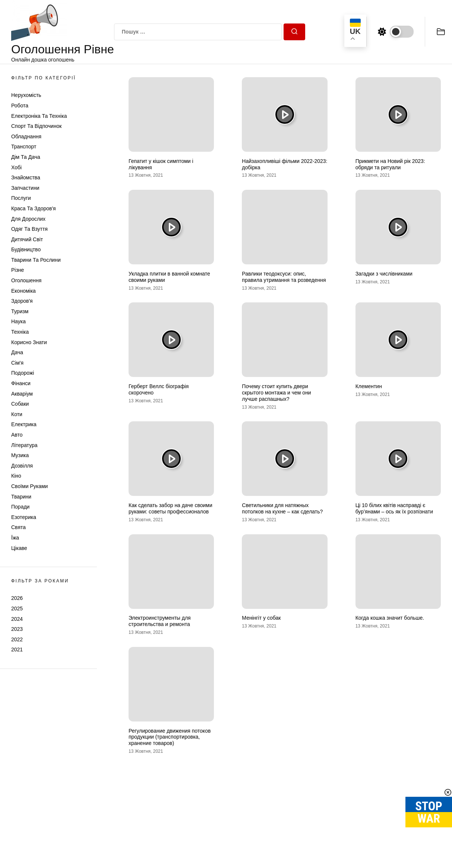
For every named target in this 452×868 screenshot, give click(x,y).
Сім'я (17, 363)
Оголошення (26, 280)
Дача (17, 352)
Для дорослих (28, 219)
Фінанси (21, 383)
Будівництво (26, 249)
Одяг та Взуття (29, 229)
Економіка (23, 291)
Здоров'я (22, 301)
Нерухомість (26, 95)
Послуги (21, 198)
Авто (17, 435)
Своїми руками (29, 486)
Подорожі (23, 373)
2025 (17, 608)
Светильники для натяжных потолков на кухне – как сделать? (282, 508)
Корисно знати (29, 342)
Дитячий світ (27, 239)
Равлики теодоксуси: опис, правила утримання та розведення (284, 277)
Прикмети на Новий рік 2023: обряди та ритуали (390, 164)
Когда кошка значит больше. (390, 618)
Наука (18, 321)
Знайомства (26, 177)
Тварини (21, 497)
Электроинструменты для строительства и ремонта (160, 621)
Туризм (20, 311)
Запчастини (25, 188)
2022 (17, 639)
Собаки (20, 404)
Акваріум (22, 394)
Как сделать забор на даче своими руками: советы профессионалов (170, 508)
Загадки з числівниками (384, 274)
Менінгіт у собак (261, 618)
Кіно (16, 476)
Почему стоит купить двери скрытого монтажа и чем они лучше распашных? (276, 393)
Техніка (20, 332)
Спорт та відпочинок (36, 126)
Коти (17, 414)
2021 (17, 650)
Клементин (369, 386)
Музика (20, 455)
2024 (17, 619)
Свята (18, 527)
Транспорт (24, 147)
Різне (18, 270)
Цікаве (19, 548)
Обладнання (26, 136)
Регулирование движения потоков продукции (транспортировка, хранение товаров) (170, 737)
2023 (17, 629)
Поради (20, 507)
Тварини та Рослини (36, 260)
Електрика (24, 424)
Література (24, 445)
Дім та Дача (26, 157)
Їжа (15, 538)
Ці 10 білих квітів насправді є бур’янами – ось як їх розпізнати (394, 508)
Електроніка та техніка (39, 116)
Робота (20, 106)
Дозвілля (22, 466)
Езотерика (24, 517)
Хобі (16, 167)
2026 (17, 598)
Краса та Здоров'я (34, 208)
